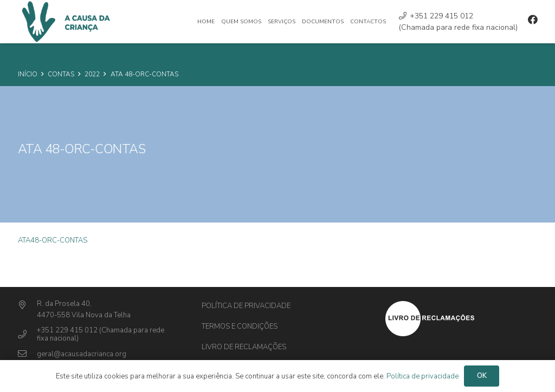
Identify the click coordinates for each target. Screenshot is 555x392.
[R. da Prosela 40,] (27, 306)
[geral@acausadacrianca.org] (27, 354)
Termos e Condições (240, 326)
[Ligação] (461, 319)
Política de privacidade (246, 306)
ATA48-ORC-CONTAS (53, 240)
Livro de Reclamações (244, 347)
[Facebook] (533, 19)
